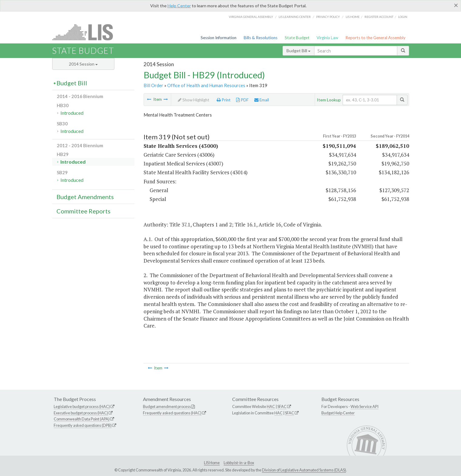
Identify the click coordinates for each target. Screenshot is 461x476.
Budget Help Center (338, 413)
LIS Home (212, 463)
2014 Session (83, 64)
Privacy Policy (328, 17)
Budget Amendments (85, 197)
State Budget (297, 38)
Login (403, 17)
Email (262, 100)
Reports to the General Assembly (375, 38)
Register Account (379, 17)
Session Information (219, 38)
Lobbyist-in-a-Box (239, 463)
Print (224, 100)
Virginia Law (327, 38)
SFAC (282, 406)
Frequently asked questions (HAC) (172, 413)
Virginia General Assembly (251, 17)
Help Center (179, 6)
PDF (242, 100)
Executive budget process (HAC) (81, 413)
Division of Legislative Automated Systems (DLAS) (304, 470)
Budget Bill (298, 51)
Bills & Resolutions (261, 38)
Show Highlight (194, 100)
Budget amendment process (167, 406)
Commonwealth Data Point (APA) (82, 419)
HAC (271, 406)
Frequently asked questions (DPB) (83, 425)
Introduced (72, 113)
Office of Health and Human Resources (206, 85)
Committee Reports (83, 211)
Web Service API (364, 406)
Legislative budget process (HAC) (82, 406)
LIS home (353, 17)
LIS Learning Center (295, 17)
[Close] (456, 5)
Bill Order (153, 85)
